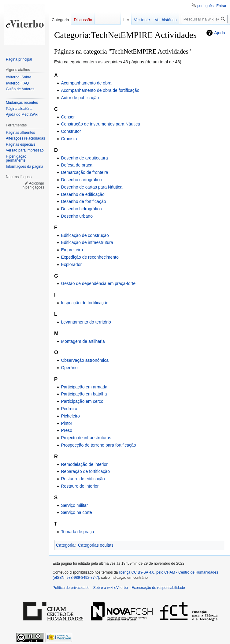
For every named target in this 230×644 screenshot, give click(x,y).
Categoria (65, 545)
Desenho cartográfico (81, 180)
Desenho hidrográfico (81, 209)
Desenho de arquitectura (84, 158)
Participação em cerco (82, 401)
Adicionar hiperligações (33, 185)
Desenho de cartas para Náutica (92, 187)
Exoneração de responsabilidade (158, 588)
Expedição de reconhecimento (90, 257)
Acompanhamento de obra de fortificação (100, 90)
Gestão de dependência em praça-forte (98, 283)
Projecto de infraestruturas (86, 438)
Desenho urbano (77, 216)
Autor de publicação (80, 98)
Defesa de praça (77, 165)
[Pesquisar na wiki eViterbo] (205, 19)
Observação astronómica (85, 360)
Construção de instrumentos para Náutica (100, 124)
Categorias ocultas (96, 545)
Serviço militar (74, 505)
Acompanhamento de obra (86, 83)
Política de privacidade (71, 588)
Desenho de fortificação (83, 201)
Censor (68, 117)
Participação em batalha (84, 394)
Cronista (69, 139)
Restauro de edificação (83, 479)
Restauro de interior (80, 486)
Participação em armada (84, 387)
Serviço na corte (76, 512)
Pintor (67, 423)
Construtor (71, 131)
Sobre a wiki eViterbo (111, 588)
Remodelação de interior (84, 464)
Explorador (71, 264)
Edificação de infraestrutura (87, 242)
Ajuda (220, 33)
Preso (67, 430)
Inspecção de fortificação (85, 303)
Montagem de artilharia (83, 341)
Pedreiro (69, 409)
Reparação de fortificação (85, 471)
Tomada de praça (77, 532)
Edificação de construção (85, 235)
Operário (69, 368)
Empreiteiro (72, 250)
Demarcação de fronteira (84, 172)
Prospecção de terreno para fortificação (98, 445)
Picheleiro (70, 416)
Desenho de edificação (83, 194)
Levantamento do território (86, 322)
